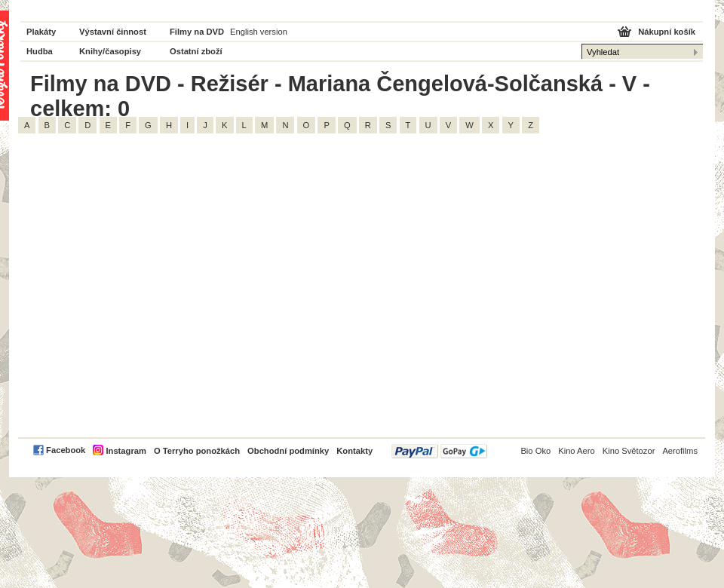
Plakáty (41, 32)
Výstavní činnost (113, 32)
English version (259, 32)
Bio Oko (535, 451)
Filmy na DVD (197, 32)
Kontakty (354, 451)
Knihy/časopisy (110, 51)
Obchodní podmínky (288, 451)
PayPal (439, 451)
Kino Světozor (629, 451)
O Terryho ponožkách (197, 451)
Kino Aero (577, 451)
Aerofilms (680, 451)
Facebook (66, 450)
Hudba (40, 51)
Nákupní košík (667, 32)
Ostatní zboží (196, 51)
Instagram (126, 451)
